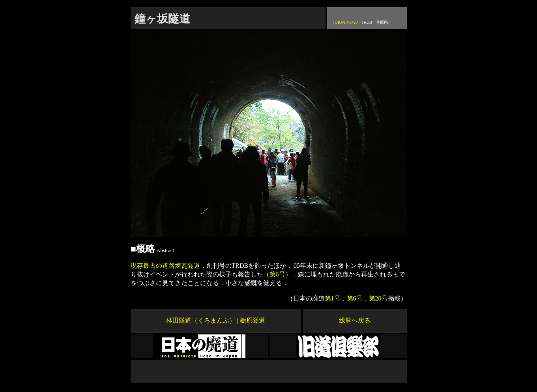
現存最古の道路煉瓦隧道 (165, 266)
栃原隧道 (253, 320)
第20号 (378, 298)
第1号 (333, 298)
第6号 (277, 274)
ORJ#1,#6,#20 (346, 22)
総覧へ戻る (355, 320)
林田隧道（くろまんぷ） (201, 320)
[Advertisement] (269, 371)
